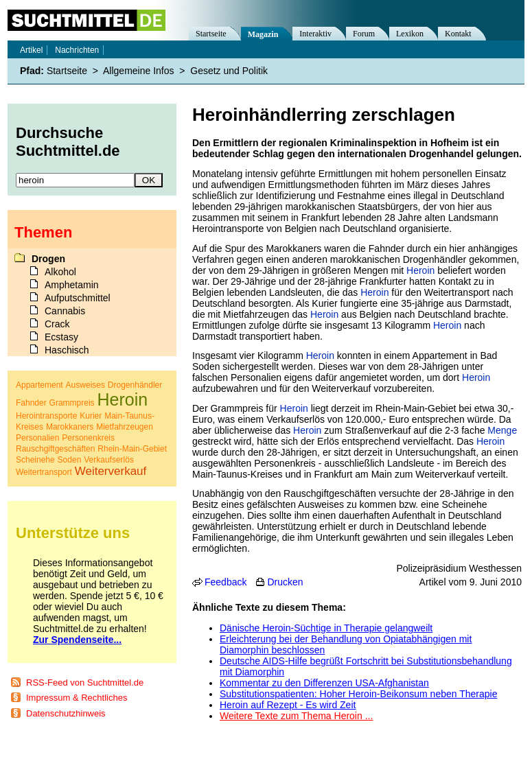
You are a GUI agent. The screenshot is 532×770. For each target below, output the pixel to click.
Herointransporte (46, 416)
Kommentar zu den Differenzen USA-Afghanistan (324, 683)
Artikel (31, 50)
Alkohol (60, 272)
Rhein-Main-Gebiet (132, 449)
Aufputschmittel (78, 298)
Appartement (39, 385)
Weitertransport (44, 472)
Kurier (91, 416)
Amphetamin (72, 285)
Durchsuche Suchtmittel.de (68, 142)
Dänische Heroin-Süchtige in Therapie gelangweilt (326, 628)
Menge (502, 430)
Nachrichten (77, 50)
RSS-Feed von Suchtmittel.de (85, 682)
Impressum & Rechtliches (77, 698)
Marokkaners (70, 427)
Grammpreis (72, 403)
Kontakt (458, 34)
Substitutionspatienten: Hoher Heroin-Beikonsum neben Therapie (358, 694)
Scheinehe (35, 460)
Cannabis (65, 311)
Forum (364, 34)
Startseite (211, 34)
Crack (57, 324)
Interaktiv (315, 34)
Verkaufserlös (109, 460)
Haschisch (67, 350)
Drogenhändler (135, 385)
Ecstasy (61, 337)
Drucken (285, 582)
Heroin (420, 270)
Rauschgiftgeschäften (55, 449)
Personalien (37, 438)
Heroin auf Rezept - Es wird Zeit (288, 705)
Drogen (48, 259)
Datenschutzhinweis (66, 713)
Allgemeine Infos (139, 71)
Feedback (225, 582)
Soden (70, 460)
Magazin (263, 34)
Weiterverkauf (111, 471)
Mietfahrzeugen (125, 427)
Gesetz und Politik (229, 71)
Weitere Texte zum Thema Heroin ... (296, 716)
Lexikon (410, 34)
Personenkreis (88, 438)
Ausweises (85, 385)
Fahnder (31, 403)
